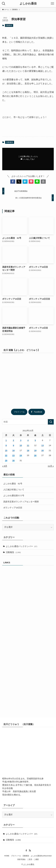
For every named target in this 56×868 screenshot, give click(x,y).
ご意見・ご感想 (33, 859)
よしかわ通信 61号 (13, 484)
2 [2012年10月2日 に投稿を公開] (13, 440)
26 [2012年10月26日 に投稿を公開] (35, 455)
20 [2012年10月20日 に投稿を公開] (42, 450)
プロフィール (19, 412)
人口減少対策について (14, 490)
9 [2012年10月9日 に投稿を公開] (13, 445)
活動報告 (9, 25)
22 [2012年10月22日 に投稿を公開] (6, 455)
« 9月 (5, 466)
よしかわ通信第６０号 (14, 496)
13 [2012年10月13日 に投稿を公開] (42, 445)
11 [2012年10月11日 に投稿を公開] (28, 445)
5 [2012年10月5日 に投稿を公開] (35, 440)
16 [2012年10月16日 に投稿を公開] (14, 450)
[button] (13, 182)
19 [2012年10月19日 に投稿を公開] (35, 450)
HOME (7, 856)
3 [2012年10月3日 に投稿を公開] (21, 440)
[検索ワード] (28, 422)
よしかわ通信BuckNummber (41, 856)
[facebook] (26, 851)
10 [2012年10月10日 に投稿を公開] (21, 445)
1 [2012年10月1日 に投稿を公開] (6, 440)
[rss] (30, 851)
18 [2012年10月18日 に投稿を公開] (28, 450)
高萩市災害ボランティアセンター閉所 (21, 502)
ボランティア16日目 (13, 508)
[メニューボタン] (52, 4)
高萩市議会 (21, 859)
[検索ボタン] (4, 4)
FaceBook (37, 412)
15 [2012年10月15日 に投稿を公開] (6, 450)
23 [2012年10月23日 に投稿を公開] (14, 455)
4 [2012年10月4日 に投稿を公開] (28, 440)
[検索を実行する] (51, 422)
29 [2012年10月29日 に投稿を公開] (6, 460)
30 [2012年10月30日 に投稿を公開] (14, 460)
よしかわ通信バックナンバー (22, 546)
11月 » (51, 466)
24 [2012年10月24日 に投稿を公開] (21, 455)
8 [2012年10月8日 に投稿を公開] (6, 445)
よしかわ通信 (28, 4)
